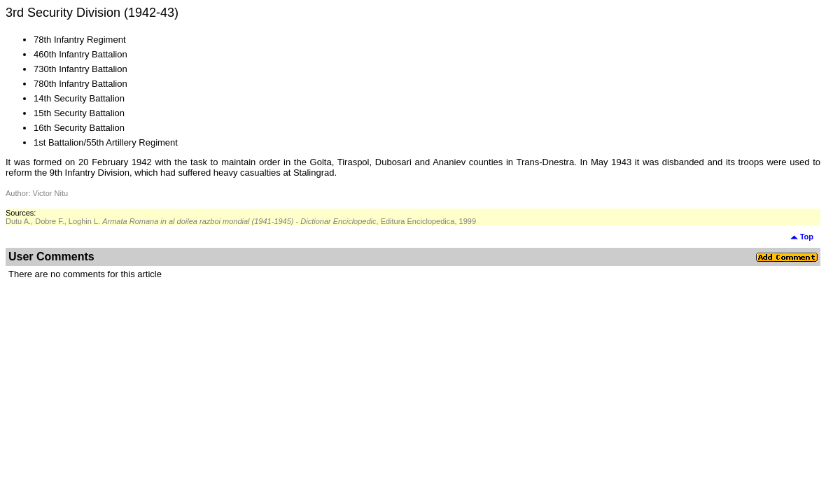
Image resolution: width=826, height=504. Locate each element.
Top (802, 237)
